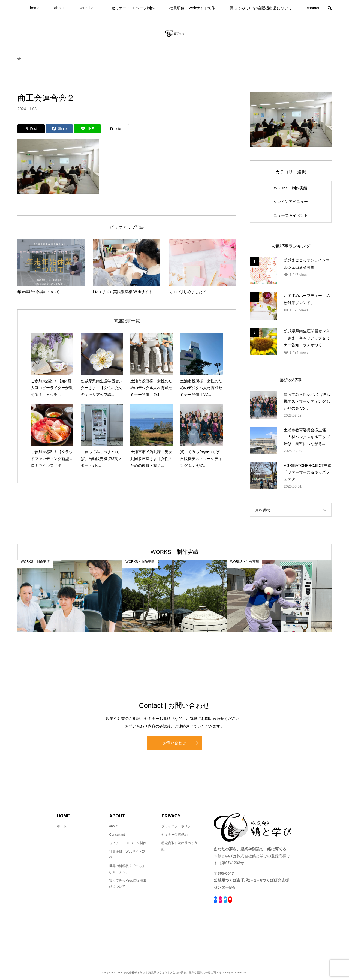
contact (313, 8)
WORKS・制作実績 (291, 188)
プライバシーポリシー (178, 826)
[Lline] (87, 129)
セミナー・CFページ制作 (133, 8)
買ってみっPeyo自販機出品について (261, 8)
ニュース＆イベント (291, 215)
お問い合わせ (174, 743)
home (35, 8)
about (59, 8)
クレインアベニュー (291, 202)
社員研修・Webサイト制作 (192, 8)
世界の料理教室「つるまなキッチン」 (127, 869)
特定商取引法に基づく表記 (179, 846)
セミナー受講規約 (174, 835)
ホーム (62, 826)
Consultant (88, 8)
